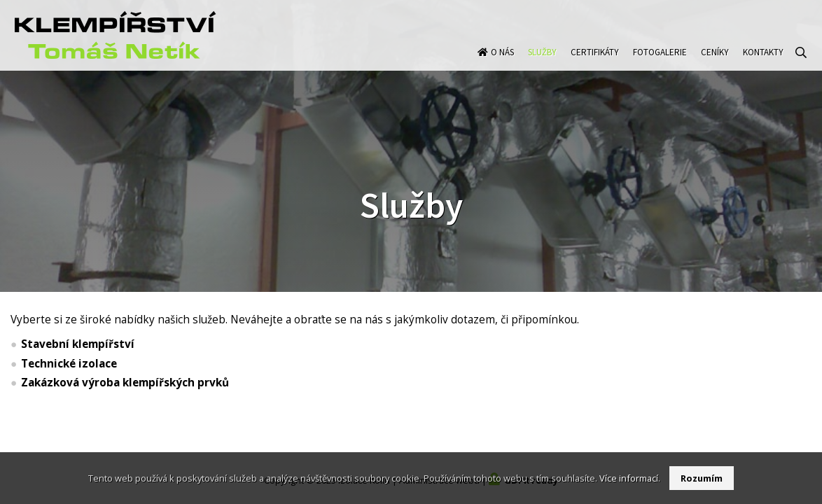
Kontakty (763, 65)
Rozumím (702, 478)
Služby (542, 65)
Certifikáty (595, 65)
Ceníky (715, 65)
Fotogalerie (660, 65)
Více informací (629, 478)
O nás (502, 65)
